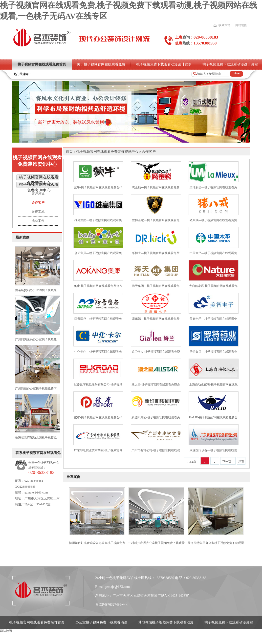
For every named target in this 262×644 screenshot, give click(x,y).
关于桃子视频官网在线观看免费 (101, 64)
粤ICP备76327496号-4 (111, 605)
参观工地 (38, 212)
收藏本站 (224, 25)
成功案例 (38, 221)
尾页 (241, 462)
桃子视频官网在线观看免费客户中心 (39, 187)
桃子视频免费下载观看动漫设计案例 (164, 64)
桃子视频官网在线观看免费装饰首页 (37, 622)
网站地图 (241, 25)
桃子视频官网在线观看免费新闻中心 (39, 180)
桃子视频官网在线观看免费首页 (42, 64)
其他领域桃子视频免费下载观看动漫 (166, 622)
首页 (69, 152)
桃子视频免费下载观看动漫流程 (229, 622)
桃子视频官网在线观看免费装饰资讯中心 (37, 161)
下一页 (227, 462)
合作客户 (38, 203)
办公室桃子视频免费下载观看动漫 (101, 622)
